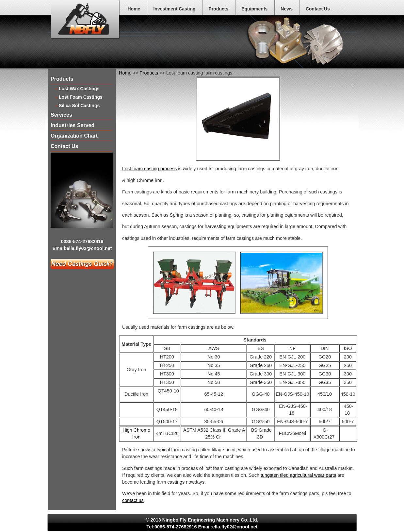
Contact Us (318, 9)
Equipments (254, 9)
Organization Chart (74, 136)
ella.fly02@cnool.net (89, 248)
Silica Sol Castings (79, 105)
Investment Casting (174, 9)
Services (61, 115)
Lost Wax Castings (79, 88)
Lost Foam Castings (81, 97)
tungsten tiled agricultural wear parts (298, 475)
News (287, 9)
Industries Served (73, 126)
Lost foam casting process (149, 169)
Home (134, 9)
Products (219, 9)
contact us (133, 500)
